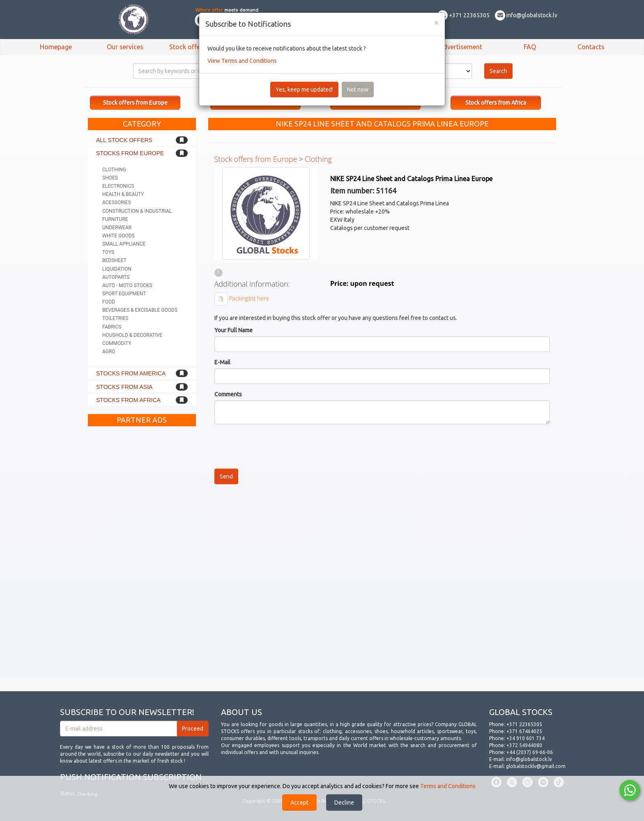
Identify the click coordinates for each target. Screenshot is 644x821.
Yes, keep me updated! (304, 90)
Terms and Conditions (448, 786)
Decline (344, 803)
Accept (299, 803)
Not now (358, 90)
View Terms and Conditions (242, 61)
